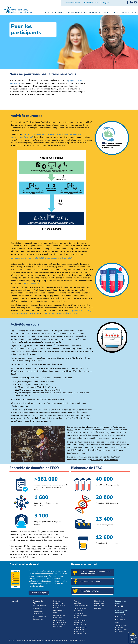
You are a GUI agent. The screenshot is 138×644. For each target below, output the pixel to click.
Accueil (15, 601)
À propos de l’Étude (38, 602)
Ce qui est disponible (81, 606)
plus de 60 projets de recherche (104, 460)
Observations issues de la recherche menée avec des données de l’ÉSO (81, 630)
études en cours (77, 453)
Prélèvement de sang (59, 612)
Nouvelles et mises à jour (99, 602)
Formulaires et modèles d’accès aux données (81, 615)
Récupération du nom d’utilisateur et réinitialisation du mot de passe (60, 623)
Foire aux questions (39, 606)
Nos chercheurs (38, 614)
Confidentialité (53, 640)
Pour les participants (58, 602)
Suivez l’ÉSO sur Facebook (91, 582)
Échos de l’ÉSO (99, 606)
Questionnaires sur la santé (60, 607)
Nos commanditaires (40, 616)
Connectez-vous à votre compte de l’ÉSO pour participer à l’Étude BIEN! (42, 258)
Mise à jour (98, 608)
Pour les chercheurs (78, 602)
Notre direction (38, 611)
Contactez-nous (91, 3)
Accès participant (72, 3)
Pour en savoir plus (31, 283)
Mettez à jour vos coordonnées (59, 616)
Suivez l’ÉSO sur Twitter (90, 591)
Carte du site (80, 640)
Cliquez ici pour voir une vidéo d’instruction (60, 313)
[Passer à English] (106, 3)
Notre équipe (37, 608)
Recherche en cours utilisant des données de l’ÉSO (80, 622)
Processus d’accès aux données (80, 609)
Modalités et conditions (67, 640)
